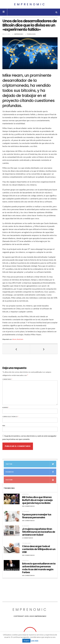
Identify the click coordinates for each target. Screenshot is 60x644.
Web (4, 426)
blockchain (20, 339)
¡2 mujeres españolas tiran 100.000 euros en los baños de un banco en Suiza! (39, 532)
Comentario (7, 379)
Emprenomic (30, 4)
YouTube (31, 480)
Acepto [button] (26, 641)
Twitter (31, 464)
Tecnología (31, 34)
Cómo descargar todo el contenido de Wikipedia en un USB (39, 549)
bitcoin (14, 339)
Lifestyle (25, 494)
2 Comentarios (28, 538)
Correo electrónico (10, 417)
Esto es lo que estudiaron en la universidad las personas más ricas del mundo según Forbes (39, 568)
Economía (26, 512)
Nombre (6, 407)
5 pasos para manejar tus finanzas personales (37, 516)
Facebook (31, 472)
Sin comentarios (28, 506)
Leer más (35, 640)
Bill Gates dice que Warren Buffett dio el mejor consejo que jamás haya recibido (37, 500)
